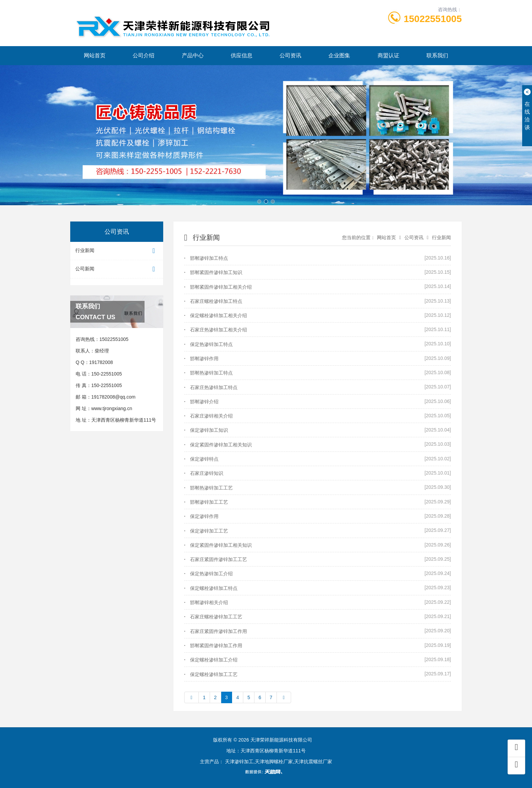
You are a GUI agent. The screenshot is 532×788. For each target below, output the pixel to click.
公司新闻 (117, 269)
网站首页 (95, 55)
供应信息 (242, 55)
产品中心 (193, 55)
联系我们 (437, 55)
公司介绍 (144, 55)
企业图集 (339, 55)
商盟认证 (388, 55)
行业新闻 (117, 251)
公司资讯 (290, 55)
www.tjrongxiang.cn (112, 408)
